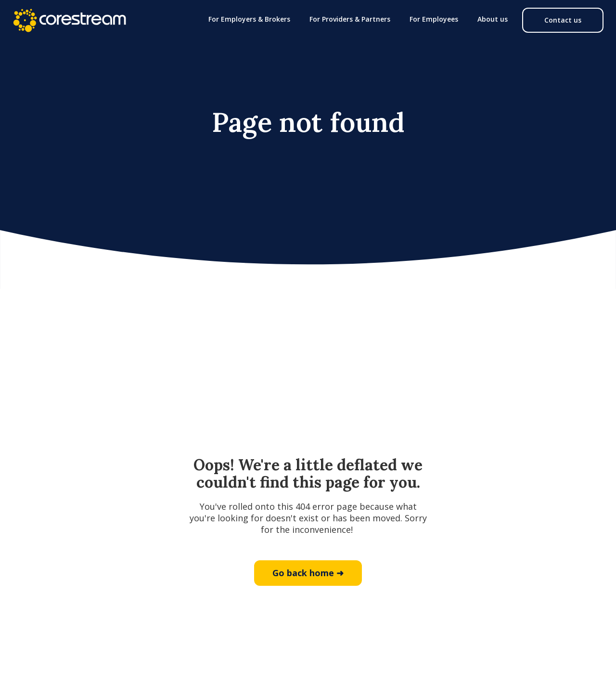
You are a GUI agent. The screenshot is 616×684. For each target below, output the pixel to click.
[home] (69, 20)
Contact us (563, 20)
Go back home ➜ (308, 573)
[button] (249, 19)
